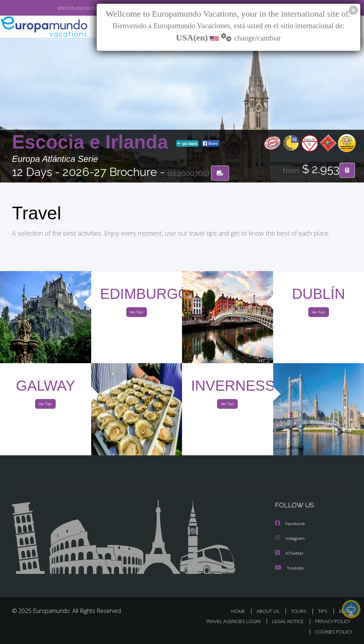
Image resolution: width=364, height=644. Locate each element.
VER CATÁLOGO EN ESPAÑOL (66, 8)
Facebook (291, 525)
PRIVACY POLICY (331, 622)
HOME (241, 611)
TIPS (324, 611)
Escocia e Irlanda (93, 143)
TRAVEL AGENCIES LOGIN (228, 622)
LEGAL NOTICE (284, 622)
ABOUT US (270, 611)
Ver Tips (136, 314)
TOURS (300, 611)
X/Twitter (289, 553)
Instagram (291, 539)
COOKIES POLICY (332, 632)
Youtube (289, 568)
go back (187, 144)
